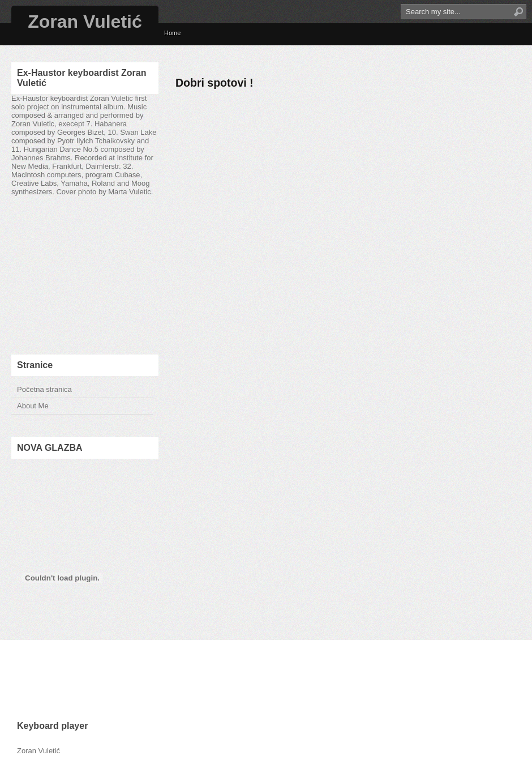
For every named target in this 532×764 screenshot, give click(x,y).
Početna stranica (44, 389)
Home (172, 33)
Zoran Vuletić (85, 22)
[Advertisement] (85, 275)
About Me (33, 406)
